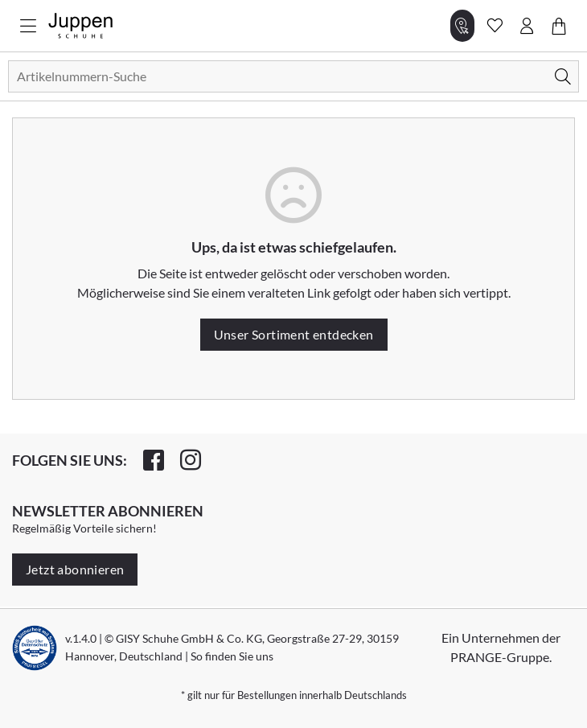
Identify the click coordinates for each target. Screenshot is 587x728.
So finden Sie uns (232, 656)
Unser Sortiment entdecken (294, 334)
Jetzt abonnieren (75, 569)
